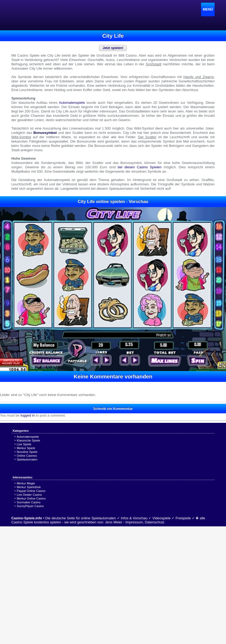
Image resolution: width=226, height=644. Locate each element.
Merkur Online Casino (31, 498)
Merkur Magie (26, 483)
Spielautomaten (27, 459)
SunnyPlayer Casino (30, 506)
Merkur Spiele (26, 448)
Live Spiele (24, 444)
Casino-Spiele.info (27, 518)
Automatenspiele (28, 437)
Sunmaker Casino (29, 502)
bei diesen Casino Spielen (140, 167)
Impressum (134, 522)
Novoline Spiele (27, 452)
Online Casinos (27, 456)
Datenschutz (155, 522)
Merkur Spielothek (29, 487)
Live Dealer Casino (29, 495)
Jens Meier (114, 522)
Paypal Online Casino (31, 491)
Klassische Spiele (28, 440)
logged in (28, 415)
